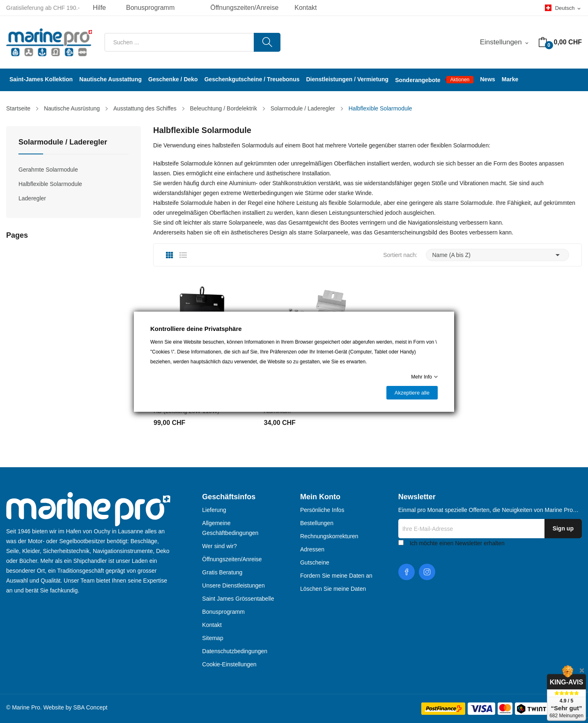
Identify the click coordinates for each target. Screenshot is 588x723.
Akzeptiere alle (412, 393)
